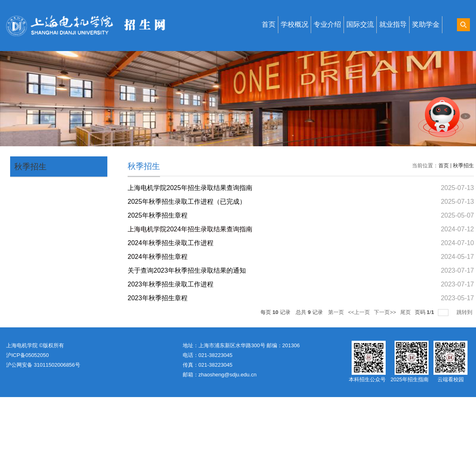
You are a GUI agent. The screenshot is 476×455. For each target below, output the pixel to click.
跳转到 (465, 312)
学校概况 (295, 25)
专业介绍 (327, 25)
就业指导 (393, 25)
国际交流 (360, 25)
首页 (269, 25)
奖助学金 (426, 25)
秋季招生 (30, 167)
